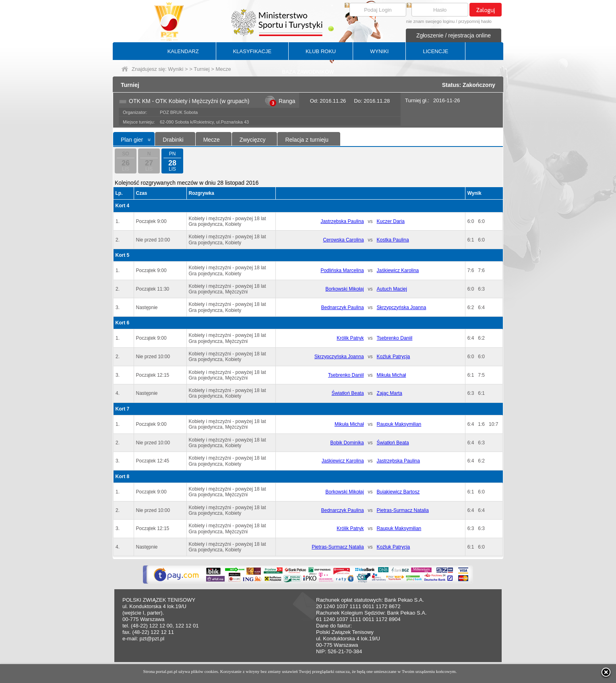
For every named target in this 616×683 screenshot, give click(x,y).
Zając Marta (390, 393)
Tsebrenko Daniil (395, 338)
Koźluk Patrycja (394, 357)
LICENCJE (435, 51)
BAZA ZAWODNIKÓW (308, 72)
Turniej (202, 69)
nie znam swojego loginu (430, 21)
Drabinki (173, 140)
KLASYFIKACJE (252, 51)
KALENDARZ (183, 51)
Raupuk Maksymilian (399, 424)
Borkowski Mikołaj (344, 289)
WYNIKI (379, 51)
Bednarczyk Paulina (343, 307)
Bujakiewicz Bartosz (398, 492)
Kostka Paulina (393, 240)
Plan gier (132, 140)
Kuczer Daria (391, 221)
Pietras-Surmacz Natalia (403, 510)
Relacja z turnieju (307, 140)
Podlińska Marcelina (342, 270)
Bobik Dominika (347, 443)
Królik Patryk (350, 338)
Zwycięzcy (253, 140)
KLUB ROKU (321, 51)
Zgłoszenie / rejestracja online (454, 35)
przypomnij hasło (475, 21)
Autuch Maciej (392, 289)
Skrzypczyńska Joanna (402, 307)
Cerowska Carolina (343, 240)
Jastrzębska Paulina (342, 221)
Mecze (212, 140)
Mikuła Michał (392, 375)
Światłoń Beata (348, 393)
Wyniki (176, 69)
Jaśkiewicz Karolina (398, 270)
